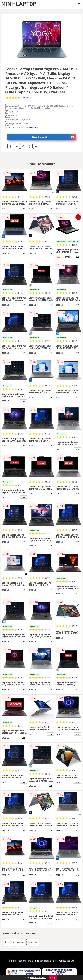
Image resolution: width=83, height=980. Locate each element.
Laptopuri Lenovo (14, 942)
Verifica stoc (54, 137)
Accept (53, 977)
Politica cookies (66, 961)
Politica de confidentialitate (42, 961)
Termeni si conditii (17, 961)
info (24, 208)
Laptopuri (33, 942)
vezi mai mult (32, 127)
